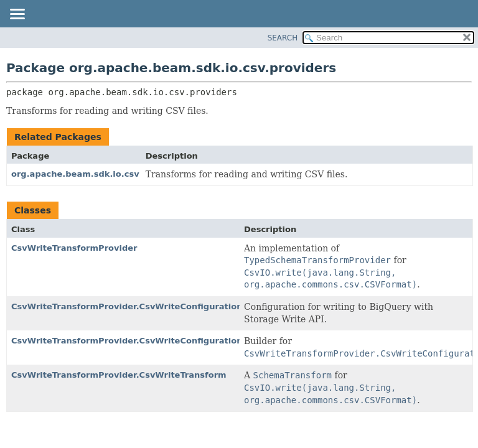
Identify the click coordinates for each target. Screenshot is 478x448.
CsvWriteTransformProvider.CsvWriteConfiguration (127, 306)
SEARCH (283, 38)
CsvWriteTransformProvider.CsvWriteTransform (119, 375)
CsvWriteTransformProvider (74, 248)
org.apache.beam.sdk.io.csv (75, 174)
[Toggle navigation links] (17, 15)
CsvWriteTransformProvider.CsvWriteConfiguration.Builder (145, 341)
